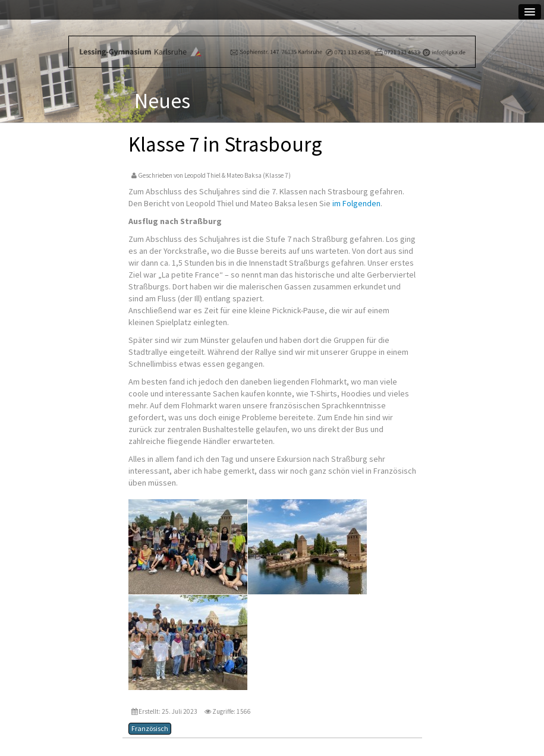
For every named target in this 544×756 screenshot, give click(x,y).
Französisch (150, 728)
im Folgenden (356, 203)
